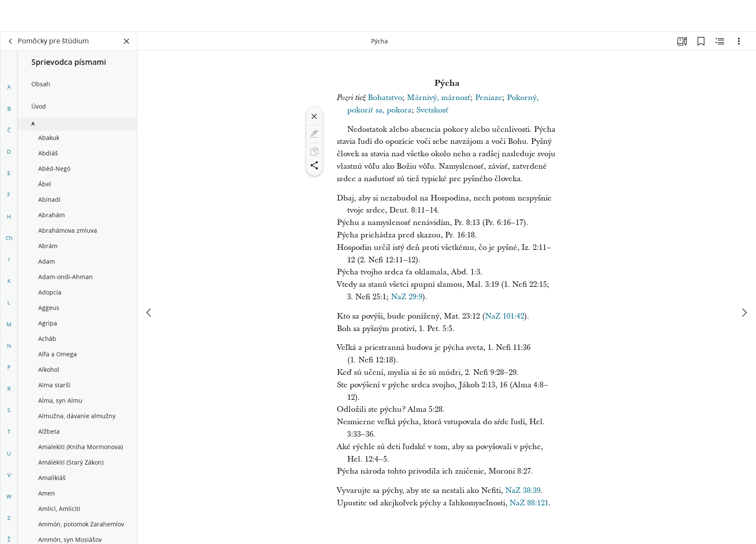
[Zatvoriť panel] (127, 41)
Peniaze (489, 98)
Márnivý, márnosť (439, 98)
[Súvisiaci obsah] (720, 41)
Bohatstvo (385, 98)
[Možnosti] (739, 41)
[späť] (11, 41)
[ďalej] (744, 281)
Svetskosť (432, 110)
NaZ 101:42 (505, 316)
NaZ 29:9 (407, 297)
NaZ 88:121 (529, 503)
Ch (9, 238)
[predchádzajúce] (149, 281)
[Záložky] (701, 41)
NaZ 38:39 (523, 491)
